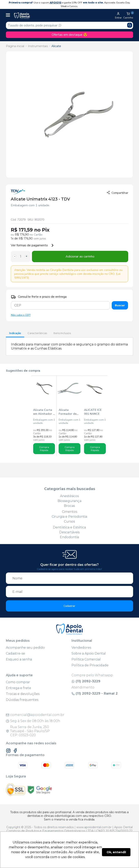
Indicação (15, 333)
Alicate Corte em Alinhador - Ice (44, 412)
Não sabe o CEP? (21, 315)
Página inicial (15, 46)
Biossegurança (69, 501)
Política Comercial (86, 659)
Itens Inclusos (62, 333)
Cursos (69, 521)
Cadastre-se (15, 653)
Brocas (69, 506)
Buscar (120, 305)
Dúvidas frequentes (22, 700)
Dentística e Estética (69, 527)
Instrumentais (38, 46)
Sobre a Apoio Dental (89, 653)
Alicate (56, 46)
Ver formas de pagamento (32, 245)
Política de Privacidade (90, 665)
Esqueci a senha (19, 659)
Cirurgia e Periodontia (69, 517)
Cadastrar (69, 606)
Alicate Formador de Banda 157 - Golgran (68, 412)
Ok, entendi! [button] (116, 852)
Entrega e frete (19, 688)
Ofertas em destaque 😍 (69, 35)
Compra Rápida (44, 449)
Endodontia (69, 537)
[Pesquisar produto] (130, 25)
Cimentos (69, 512)
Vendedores (81, 648)
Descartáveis (69, 532)
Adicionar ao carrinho (80, 257)
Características (37, 333)
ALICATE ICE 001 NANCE (93, 412)
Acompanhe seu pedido (25, 648)
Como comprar (18, 682)
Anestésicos (69, 496)
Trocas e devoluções (23, 694)
